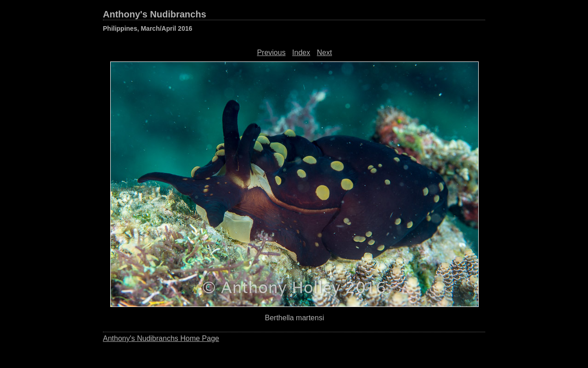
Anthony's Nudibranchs (155, 14)
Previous (271, 53)
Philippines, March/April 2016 (148, 28)
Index (301, 53)
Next (325, 53)
